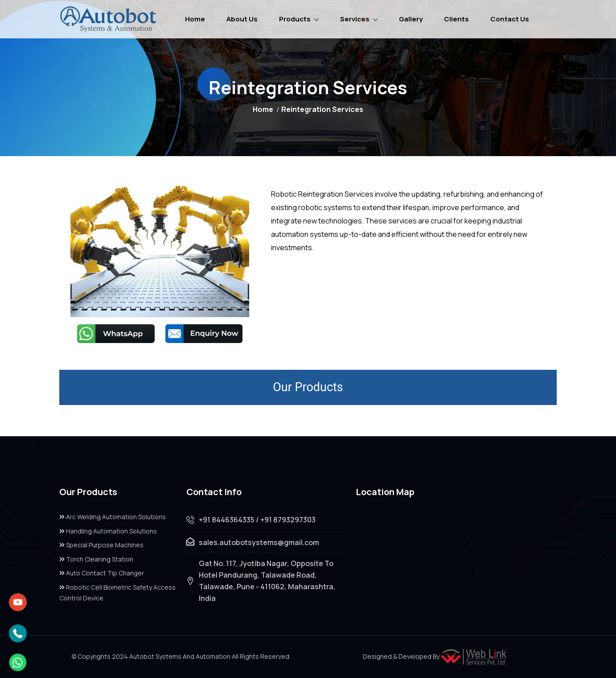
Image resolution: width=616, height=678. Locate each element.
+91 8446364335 (227, 520)
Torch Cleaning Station (96, 559)
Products (295, 19)
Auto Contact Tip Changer (102, 573)
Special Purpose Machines (101, 545)
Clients (456, 19)
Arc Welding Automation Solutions (113, 517)
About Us (242, 19)
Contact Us (510, 19)
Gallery (411, 19)
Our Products (308, 387)
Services (355, 19)
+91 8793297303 (288, 520)
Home (195, 19)
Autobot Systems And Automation (180, 656)
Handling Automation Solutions (108, 531)
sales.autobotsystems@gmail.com (259, 542)
